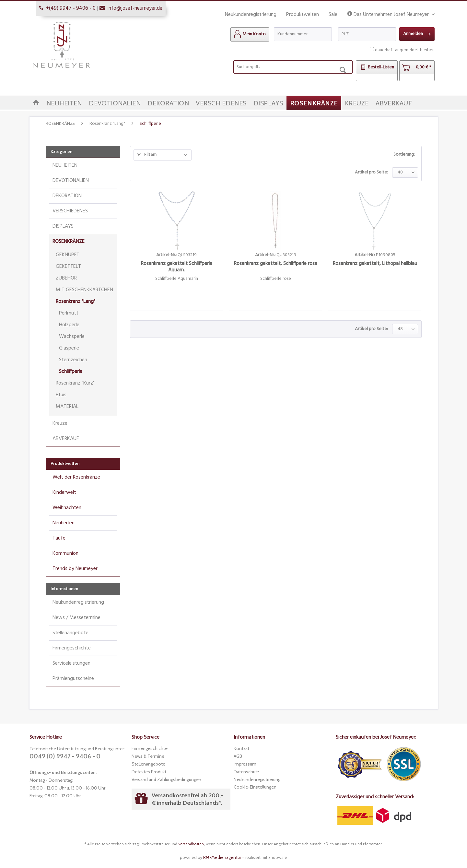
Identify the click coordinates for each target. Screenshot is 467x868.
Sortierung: (404, 155)
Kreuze (60, 423)
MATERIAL (67, 407)
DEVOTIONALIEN (71, 181)
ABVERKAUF (66, 439)
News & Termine (148, 756)
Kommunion (65, 553)
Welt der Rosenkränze (76, 477)
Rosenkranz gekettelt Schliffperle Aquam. (177, 267)
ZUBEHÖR (66, 278)
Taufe (59, 538)
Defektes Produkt (149, 772)
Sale (333, 15)
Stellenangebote (70, 633)
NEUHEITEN (65, 165)
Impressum (245, 764)
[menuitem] (250, 34)
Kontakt (241, 748)
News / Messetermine (76, 618)
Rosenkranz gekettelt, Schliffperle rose (276, 264)
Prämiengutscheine (73, 679)
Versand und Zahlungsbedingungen (166, 779)
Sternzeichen (73, 360)
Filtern (147, 155)
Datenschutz (246, 772)
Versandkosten (191, 844)
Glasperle (69, 348)
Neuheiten (64, 523)
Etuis (61, 395)
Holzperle (69, 325)
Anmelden (417, 33)
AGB (238, 756)
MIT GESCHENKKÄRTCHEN (84, 290)
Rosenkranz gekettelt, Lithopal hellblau (375, 264)
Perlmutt (69, 313)
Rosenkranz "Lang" (76, 302)
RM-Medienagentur (222, 857)
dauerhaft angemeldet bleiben (405, 50)
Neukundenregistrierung (251, 15)
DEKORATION (67, 196)
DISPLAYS (63, 226)
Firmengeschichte (72, 648)
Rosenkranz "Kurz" (75, 383)
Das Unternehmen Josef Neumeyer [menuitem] (389, 15)
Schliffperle (71, 372)
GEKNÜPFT (68, 255)
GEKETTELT (68, 267)
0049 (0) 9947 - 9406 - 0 (65, 756)
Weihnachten (67, 508)
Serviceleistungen (71, 663)
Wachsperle (72, 337)
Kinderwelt (64, 493)
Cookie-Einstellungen (255, 787)
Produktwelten (303, 15)
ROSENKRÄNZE (69, 242)
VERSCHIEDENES (70, 211)
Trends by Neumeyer (75, 569)
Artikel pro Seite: (371, 172)
